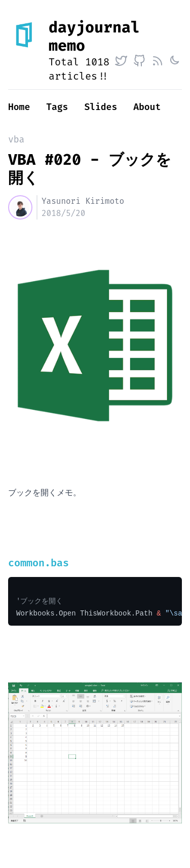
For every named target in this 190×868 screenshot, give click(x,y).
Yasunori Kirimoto (83, 201)
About (147, 107)
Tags (57, 107)
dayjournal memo (94, 37)
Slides (101, 107)
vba (16, 139)
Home (19, 107)
